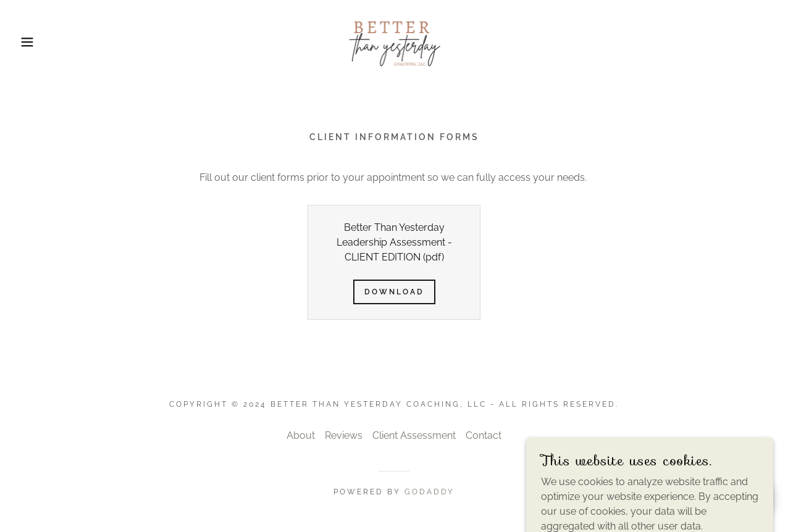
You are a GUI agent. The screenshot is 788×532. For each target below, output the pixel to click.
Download (394, 292)
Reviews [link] (344, 435)
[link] (394, 41)
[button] (40, 42)
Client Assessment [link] (414, 435)
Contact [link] (484, 435)
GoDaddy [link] (430, 492)
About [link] (301, 435)
